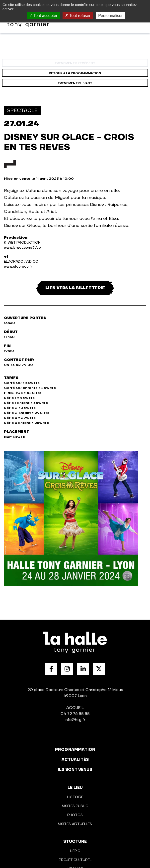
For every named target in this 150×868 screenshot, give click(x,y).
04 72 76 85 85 (75, 714)
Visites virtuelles (75, 824)
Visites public (75, 806)
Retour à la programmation (75, 73)
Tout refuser (78, 16)
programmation (75, 750)
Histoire (75, 797)
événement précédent (75, 63)
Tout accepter (43, 16)
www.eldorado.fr (18, 267)
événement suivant (75, 83)
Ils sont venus (75, 770)
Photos (75, 815)
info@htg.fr (75, 720)
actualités (75, 760)
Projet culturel (75, 860)
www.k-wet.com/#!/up (22, 248)
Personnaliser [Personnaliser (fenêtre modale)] (110, 16)
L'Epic (75, 851)
